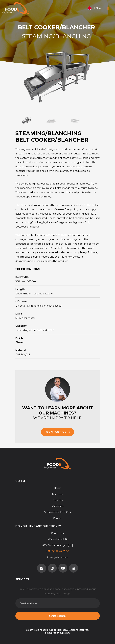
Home (58, 488)
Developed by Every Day (58, 633)
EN (95, 8)
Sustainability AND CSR (58, 512)
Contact (58, 518)
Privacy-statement (58, 557)
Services (58, 500)
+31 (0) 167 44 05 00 (58, 551)
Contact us (58, 432)
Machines (58, 494)
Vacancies (58, 506)
